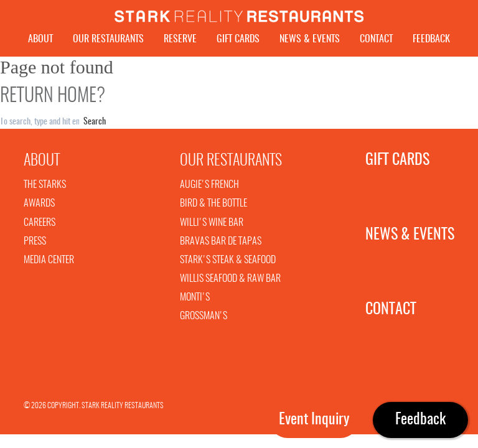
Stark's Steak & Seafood (228, 263)
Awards (39, 207)
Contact (376, 39)
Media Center (49, 263)
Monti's (195, 301)
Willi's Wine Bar (212, 226)
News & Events (310, 39)
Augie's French (209, 188)
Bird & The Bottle (213, 207)
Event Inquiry (314, 420)
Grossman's (204, 319)
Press (35, 245)
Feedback (431, 39)
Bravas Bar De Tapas (221, 245)
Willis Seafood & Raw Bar (230, 282)
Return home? (53, 100)
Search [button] (95, 125)
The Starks (45, 188)
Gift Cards (238, 39)
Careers (40, 226)
